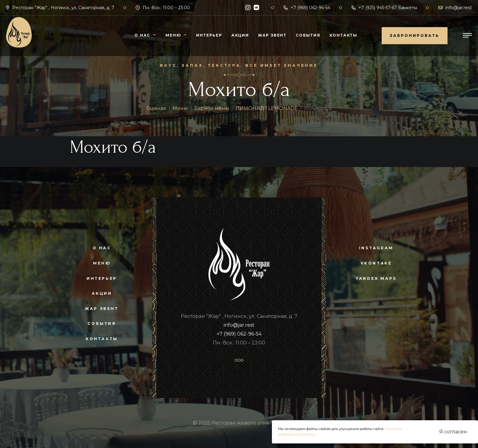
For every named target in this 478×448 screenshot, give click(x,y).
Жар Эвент (272, 35)
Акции (240, 35)
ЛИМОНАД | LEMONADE (267, 108)
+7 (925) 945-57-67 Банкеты (384, 8)
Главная (156, 108)
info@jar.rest (455, 8)
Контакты (343, 35)
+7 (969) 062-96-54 (307, 8)
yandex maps (376, 278)
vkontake (376, 263)
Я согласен (453, 432)
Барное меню (212, 108)
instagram (376, 248)
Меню (173, 35)
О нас (142, 35)
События (308, 35)
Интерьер (209, 35)
